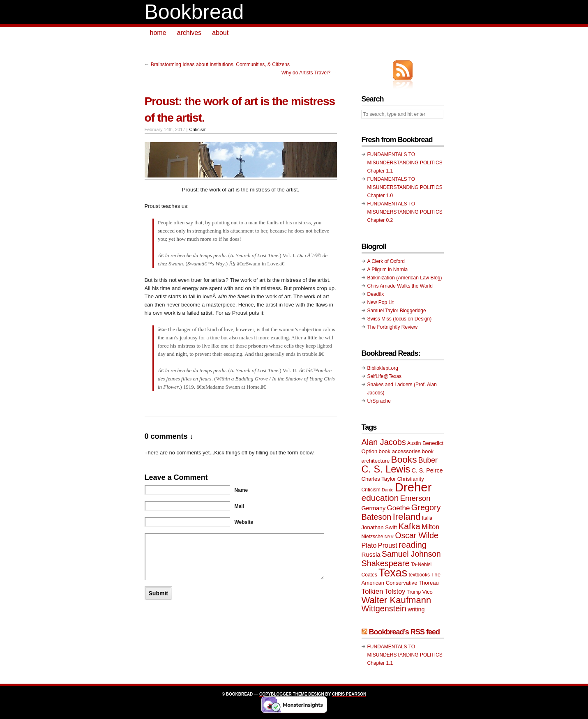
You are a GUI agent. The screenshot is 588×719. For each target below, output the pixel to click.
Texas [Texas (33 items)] (393, 573)
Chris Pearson (349, 694)
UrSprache (379, 401)
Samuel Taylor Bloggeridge (397, 311)
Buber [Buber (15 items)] (428, 460)
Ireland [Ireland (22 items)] (407, 517)
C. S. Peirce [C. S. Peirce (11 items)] (427, 470)
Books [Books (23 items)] (404, 460)
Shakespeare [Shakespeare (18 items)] (386, 563)
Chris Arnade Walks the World (400, 286)
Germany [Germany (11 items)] (374, 508)
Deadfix (376, 294)
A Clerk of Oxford (386, 261)
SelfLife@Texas (385, 376)
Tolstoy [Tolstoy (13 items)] (395, 591)
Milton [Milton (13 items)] (430, 527)
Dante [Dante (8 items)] (387, 490)
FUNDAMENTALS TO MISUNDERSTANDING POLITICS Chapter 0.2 (405, 212)
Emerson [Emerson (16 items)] (415, 498)
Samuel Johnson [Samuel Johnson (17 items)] (411, 554)
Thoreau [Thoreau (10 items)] (429, 583)
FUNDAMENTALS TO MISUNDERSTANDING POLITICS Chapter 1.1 (405, 163)
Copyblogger (276, 694)
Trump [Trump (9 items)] (414, 592)
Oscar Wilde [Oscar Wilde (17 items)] (417, 536)
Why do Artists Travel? (306, 73)
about (220, 33)
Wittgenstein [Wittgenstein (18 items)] (384, 608)
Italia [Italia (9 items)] (427, 518)
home (158, 33)
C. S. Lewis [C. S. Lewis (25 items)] (386, 469)
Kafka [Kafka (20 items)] (409, 526)
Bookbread (194, 12)
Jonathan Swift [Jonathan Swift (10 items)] (379, 527)
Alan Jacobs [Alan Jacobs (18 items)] (384, 442)
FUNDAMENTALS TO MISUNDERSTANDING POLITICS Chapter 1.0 (405, 187)
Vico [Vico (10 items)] (428, 592)
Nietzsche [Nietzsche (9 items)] (372, 537)
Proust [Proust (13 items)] (388, 545)
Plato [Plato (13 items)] (369, 545)
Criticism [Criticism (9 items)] (371, 490)
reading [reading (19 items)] (413, 545)
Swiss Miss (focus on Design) (400, 319)
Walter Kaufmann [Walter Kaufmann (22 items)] (397, 600)
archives (189, 33)
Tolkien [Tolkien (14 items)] (372, 591)
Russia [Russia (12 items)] (371, 554)
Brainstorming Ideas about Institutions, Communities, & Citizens (220, 65)
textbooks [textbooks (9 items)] (419, 575)
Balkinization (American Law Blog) (405, 278)
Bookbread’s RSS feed (404, 632)
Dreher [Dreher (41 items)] (413, 487)
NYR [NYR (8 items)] (389, 537)
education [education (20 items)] (380, 498)
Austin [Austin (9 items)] (414, 443)
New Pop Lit (381, 302)
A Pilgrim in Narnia (388, 270)
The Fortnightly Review (393, 327)
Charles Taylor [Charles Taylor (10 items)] (379, 479)
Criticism (198, 129)
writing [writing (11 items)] (416, 609)
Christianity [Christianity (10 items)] (411, 479)
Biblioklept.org (383, 368)
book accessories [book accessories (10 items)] (400, 451)
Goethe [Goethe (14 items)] (399, 508)
